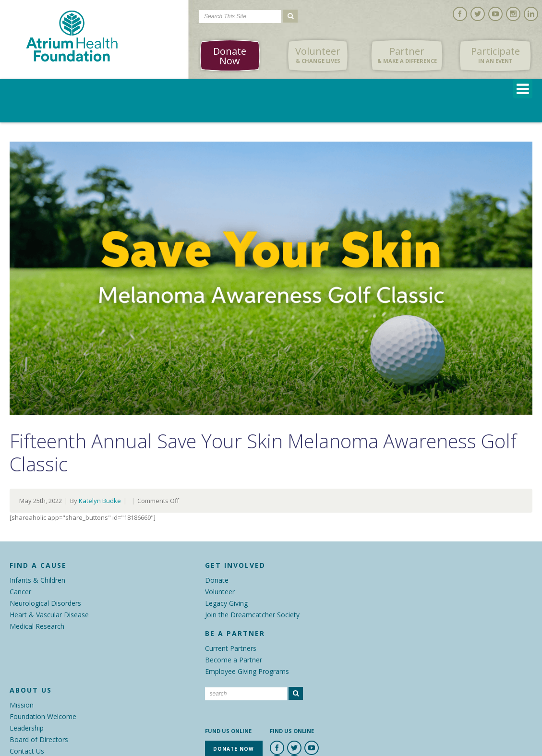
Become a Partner (234, 660)
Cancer (20, 592)
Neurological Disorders (45, 603)
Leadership (27, 728)
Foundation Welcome (43, 716)
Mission (22, 705)
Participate (495, 55)
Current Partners (231, 648)
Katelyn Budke (100, 501)
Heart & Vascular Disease (49, 615)
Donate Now (230, 56)
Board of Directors (39, 739)
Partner (407, 55)
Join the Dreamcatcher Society (252, 615)
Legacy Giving (226, 603)
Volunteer (318, 55)
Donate (217, 580)
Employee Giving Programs (247, 671)
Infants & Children (37, 580)
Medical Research (37, 626)
